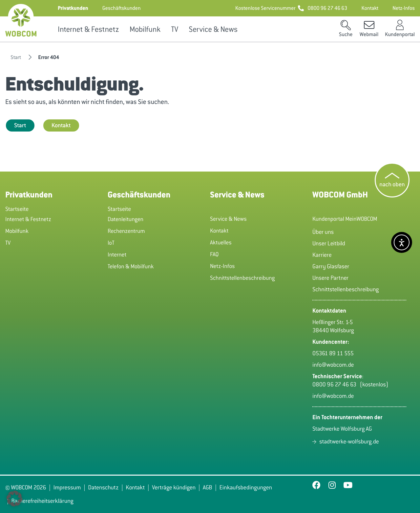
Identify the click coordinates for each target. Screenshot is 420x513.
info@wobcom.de (333, 365)
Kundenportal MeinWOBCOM (345, 219)
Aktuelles (221, 242)
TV (175, 29)
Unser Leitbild (329, 243)
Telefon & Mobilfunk (131, 266)
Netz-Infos (222, 266)
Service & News (214, 29)
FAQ (214, 254)
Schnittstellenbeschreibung (242, 278)
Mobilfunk (145, 29)
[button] (73, 8)
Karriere (322, 255)
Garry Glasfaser (331, 266)
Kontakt (61, 125)
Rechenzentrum (126, 231)
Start (20, 125)
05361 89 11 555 (333, 353)
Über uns (323, 232)
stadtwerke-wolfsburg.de (349, 441)
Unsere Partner (330, 278)
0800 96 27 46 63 (336, 384)
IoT (111, 243)
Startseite (17, 209)
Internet (117, 255)
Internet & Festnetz (88, 29)
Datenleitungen (126, 219)
